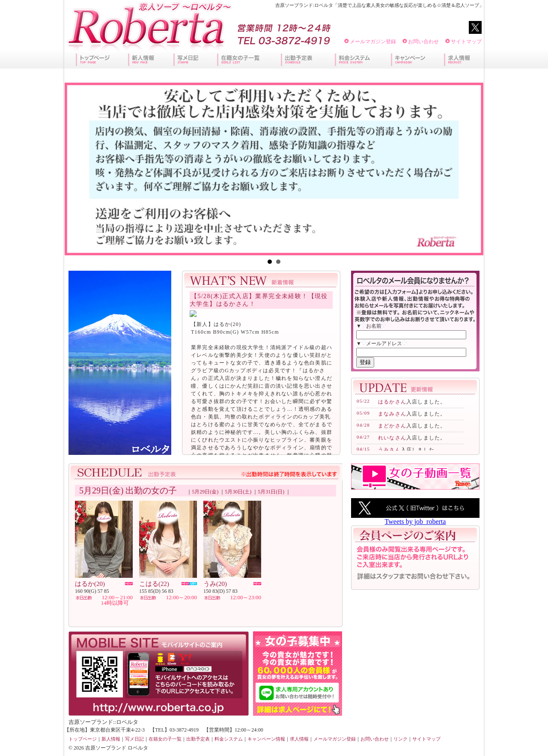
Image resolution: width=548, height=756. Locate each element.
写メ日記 (134, 739)
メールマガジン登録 (373, 42)
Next (472, 169)
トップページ (83, 739)
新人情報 (111, 739)
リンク (401, 739)
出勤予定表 (198, 739)
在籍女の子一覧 (165, 739)
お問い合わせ (423, 42)
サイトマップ (466, 42)
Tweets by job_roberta (415, 521)
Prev (76, 169)
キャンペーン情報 (266, 739)
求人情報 (299, 739)
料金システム (229, 739)
